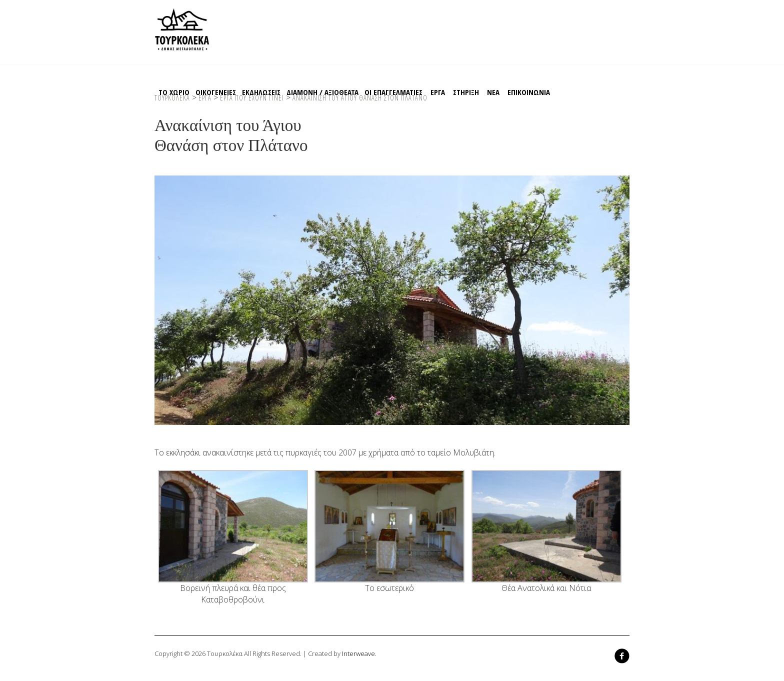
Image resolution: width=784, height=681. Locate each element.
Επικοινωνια (529, 92)
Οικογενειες (216, 92)
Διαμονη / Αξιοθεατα (322, 92)
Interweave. (359, 653)
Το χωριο (174, 92)
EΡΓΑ (438, 92)
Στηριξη (466, 92)
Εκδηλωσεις (261, 92)
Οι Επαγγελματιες (393, 92)
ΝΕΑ (493, 92)
